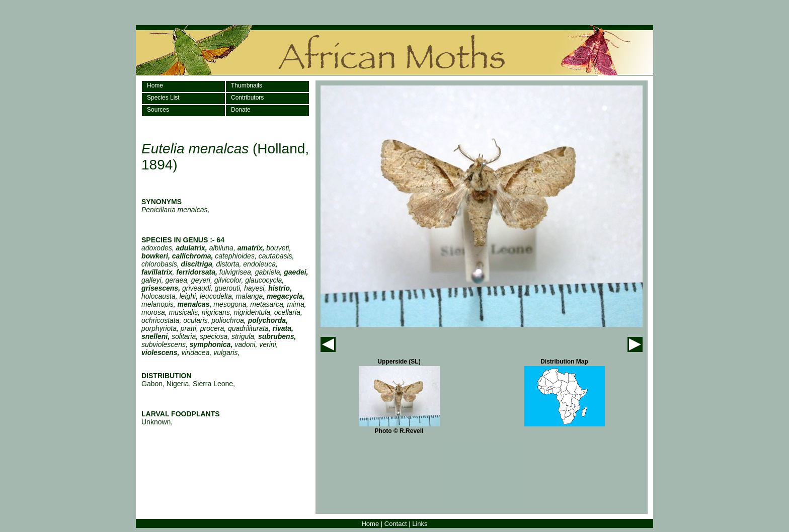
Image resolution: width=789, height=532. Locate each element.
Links (420, 524)
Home (155, 85)
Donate (241, 110)
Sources (158, 110)
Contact (396, 524)
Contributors (247, 98)
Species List (163, 98)
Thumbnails (247, 85)
